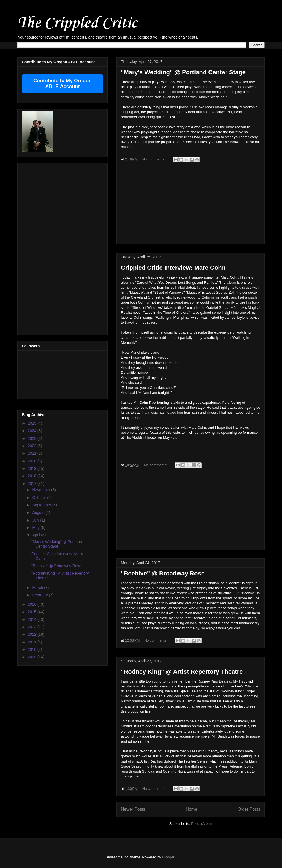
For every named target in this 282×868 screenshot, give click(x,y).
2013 (33, 627)
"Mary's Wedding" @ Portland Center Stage (183, 72)
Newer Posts (133, 809)
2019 (33, 468)
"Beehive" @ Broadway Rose (163, 573)
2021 (33, 453)
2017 (33, 484)
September (42, 505)
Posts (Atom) (201, 824)
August (39, 512)
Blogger (168, 857)
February (40, 595)
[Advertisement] (191, 206)
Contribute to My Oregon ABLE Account (63, 84)
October (40, 498)
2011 (33, 642)
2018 (33, 476)
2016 (33, 604)
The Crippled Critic (77, 23)
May (36, 528)
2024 (33, 431)
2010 (33, 649)
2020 (33, 461)
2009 (33, 657)
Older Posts (249, 809)
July (36, 520)
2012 (33, 634)
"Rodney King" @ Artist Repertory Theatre (182, 672)
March (38, 588)
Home (192, 809)
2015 (33, 612)
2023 (33, 438)
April (37, 535)
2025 (33, 423)
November (42, 490)
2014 (33, 619)
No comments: (154, 159)
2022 (33, 446)
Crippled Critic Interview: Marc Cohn (173, 268)
